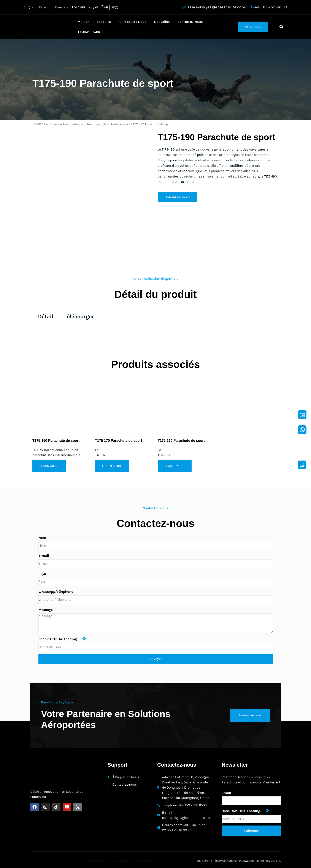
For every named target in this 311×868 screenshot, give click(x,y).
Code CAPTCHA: (62, 639)
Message (46, 610)
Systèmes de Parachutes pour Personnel (72, 124)
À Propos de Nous (132, 22)
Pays (42, 574)
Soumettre (250, 715)
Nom (42, 538)
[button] (253, 27)
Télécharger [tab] (79, 317)
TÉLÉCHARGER (89, 32)
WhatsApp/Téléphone (56, 592)
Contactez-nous (190, 22)
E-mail (44, 556)
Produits (104, 22)
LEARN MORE (49, 466)
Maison (83, 22)
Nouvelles (162, 22)
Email (226, 793)
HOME (37, 124)
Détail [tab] (46, 317)
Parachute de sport (117, 124)
